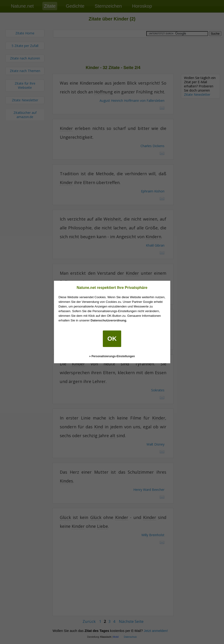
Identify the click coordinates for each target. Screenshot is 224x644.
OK (112, 339)
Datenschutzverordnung (108, 320)
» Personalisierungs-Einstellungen (112, 356)
